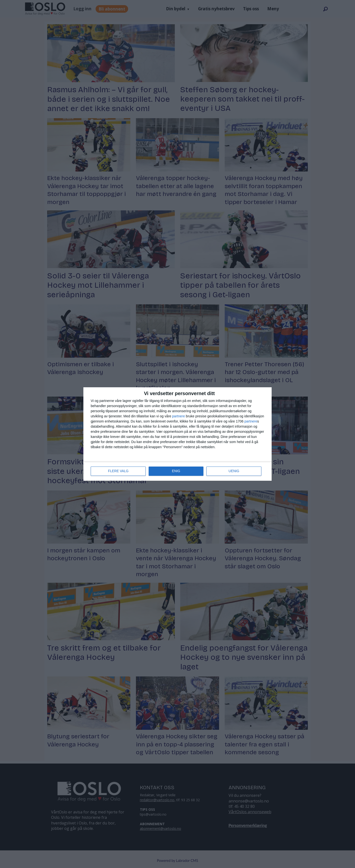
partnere (178, 416)
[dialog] (177, 434)
